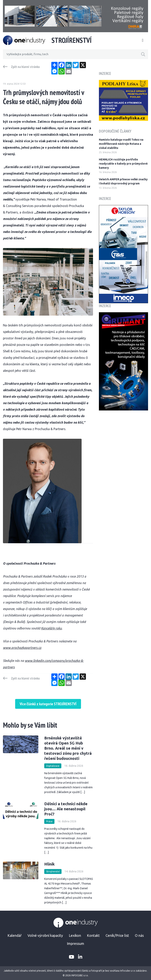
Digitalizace (53, 766)
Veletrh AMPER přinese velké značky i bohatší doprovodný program (123, 181)
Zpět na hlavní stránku (25, 67)
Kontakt (93, 935)
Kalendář (15, 935)
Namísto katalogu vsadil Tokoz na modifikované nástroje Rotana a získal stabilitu (121, 144)
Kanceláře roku (51, 628)
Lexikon (75, 935)
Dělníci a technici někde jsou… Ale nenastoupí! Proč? (66, 809)
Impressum (75, 943)
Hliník (49, 864)
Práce (49, 821)
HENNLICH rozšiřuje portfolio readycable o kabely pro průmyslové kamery (123, 164)
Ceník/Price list (117, 935)
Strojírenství (53, 871)
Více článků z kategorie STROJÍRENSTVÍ (48, 704)
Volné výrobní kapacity (45, 935)
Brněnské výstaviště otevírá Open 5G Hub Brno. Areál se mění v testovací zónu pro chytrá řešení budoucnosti (68, 748)
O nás (139, 935)
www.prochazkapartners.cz (22, 648)
